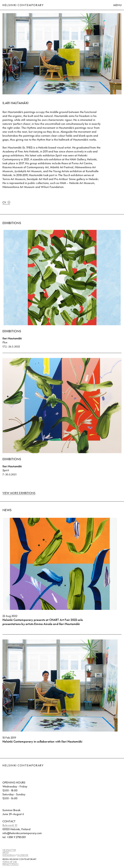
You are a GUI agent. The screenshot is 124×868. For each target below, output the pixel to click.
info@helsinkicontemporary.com (22, 833)
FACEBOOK (23, 855)
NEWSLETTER (9, 850)
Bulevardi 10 (10, 825)
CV (6, 202)
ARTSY (6, 852)
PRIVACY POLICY (11, 864)
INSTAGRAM (9, 855)
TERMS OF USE (10, 862)
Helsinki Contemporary (23, 5)
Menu (117, 5)
